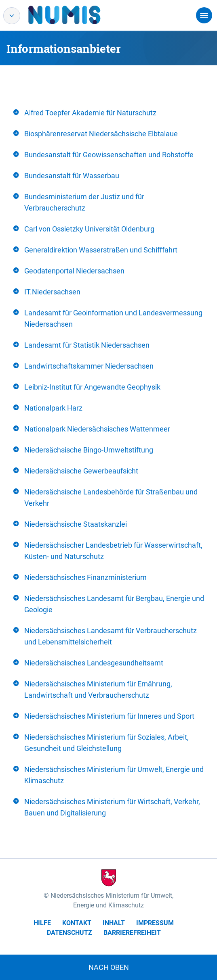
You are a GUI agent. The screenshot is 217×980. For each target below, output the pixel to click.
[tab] (108, 113)
